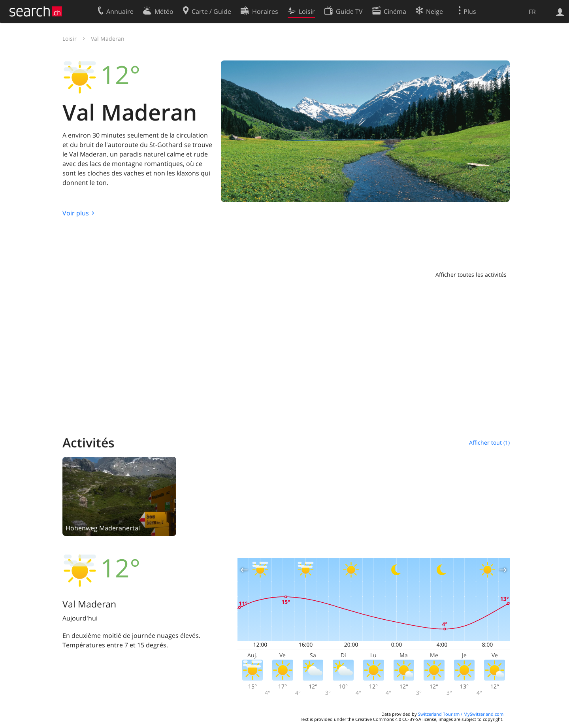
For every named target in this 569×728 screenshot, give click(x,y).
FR (532, 12)
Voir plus (76, 213)
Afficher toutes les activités (471, 274)
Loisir (70, 39)
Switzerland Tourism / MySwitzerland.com (461, 714)
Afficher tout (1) (489, 442)
